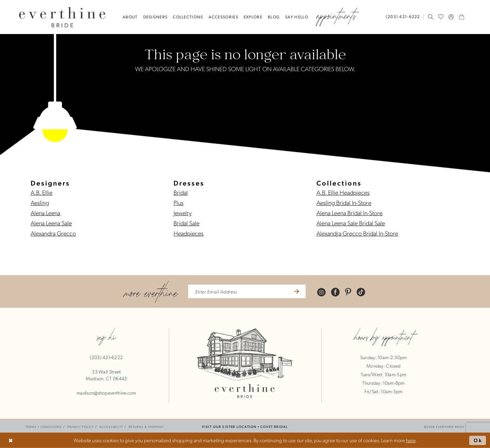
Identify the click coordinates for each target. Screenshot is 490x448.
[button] (451, 17)
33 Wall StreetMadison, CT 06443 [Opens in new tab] (106, 375)
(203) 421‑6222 (106, 357)
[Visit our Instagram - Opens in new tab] (321, 292)
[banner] (62, 17)
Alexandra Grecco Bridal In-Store (357, 233)
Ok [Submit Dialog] (478, 440)
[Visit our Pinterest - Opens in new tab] (348, 292)
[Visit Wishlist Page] (441, 17)
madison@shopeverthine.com (107, 393)
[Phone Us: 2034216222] (403, 17)
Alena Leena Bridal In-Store (349, 213)
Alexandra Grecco (53, 233)
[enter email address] (247, 291)
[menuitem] (405, 17)
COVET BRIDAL (274, 426)
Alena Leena (45, 213)
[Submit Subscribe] (296, 291)
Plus (178, 202)
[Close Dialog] (11, 440)
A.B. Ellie (42, 192)
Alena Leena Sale (51, 223)
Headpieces (189, 233)
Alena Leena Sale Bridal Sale (351, 223)
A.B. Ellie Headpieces (343, 192)
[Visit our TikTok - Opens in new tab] (361, 292)
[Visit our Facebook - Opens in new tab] (335, 292)
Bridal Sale (186, 223)
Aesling (40, 202)
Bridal (181, 192)
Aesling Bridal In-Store (344, 202)
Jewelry (183, 213)
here (411, 440)
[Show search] (431, 17)
